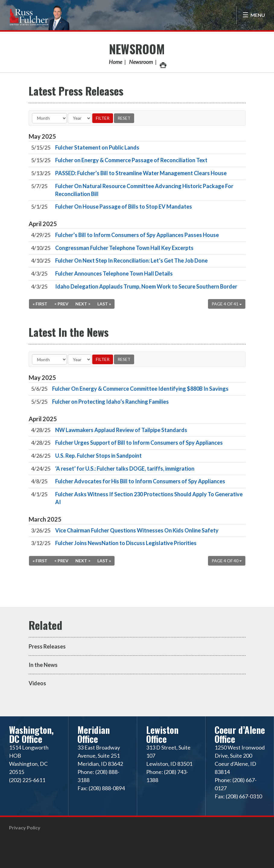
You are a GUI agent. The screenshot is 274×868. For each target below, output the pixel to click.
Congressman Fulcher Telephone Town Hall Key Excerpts (124, 248)
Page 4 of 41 (227, 304)
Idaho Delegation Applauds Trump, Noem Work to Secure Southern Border (146, 286)
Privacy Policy (25, 827)
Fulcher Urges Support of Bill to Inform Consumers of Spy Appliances (139, 443)
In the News (43, 665)
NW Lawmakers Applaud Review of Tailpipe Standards (121, 430)
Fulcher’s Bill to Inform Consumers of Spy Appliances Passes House (137, 235)
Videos (37, 683)
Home (115, 62)
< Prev (61, 304)
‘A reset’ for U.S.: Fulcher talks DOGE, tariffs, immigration (125, 469)
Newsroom (137, 49)
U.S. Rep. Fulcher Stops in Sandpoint (98, 456)
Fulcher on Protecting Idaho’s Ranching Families (110, 402)
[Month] (49, 118)
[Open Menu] (254, 15)
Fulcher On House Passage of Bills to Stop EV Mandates (124, 207)
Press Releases (47, 646)
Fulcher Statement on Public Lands (97, 147)
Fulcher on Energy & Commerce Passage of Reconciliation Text (131, 160)
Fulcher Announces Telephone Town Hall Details (114, 273)
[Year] (80, 118)
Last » (104, 304)
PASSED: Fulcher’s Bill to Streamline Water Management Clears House (141, 173)
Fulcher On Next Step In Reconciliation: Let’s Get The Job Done (131, 260)
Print (163, 63)
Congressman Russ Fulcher (39, 17)
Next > (83, 304)
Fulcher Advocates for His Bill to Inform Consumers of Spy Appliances (140, 481)
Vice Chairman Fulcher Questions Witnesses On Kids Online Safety (137, 530)
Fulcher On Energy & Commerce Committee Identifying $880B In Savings (140, 389)
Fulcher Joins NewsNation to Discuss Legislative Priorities (126, 543)
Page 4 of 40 (227, 561)
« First (40, 304)
